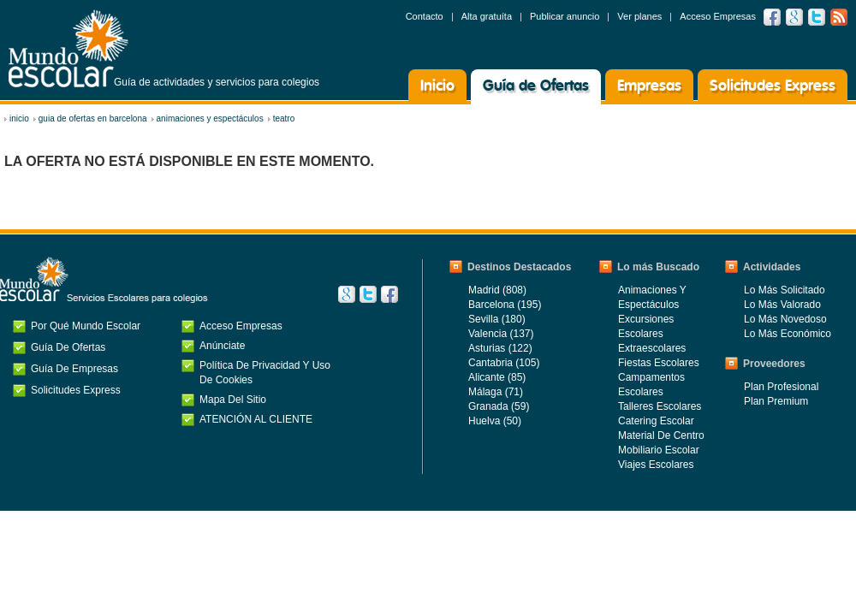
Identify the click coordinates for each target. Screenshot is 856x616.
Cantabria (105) (504, 363)
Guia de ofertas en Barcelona (93, 118)
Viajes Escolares (656, 465)
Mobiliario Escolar (659, 450)
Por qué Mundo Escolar (86, 326)
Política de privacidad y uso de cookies (265, 373)
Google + (794, 17)
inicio (19, 118)
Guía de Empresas (74, 369)
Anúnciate (222, 346)
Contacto (425, 16)
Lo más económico (788, 334)
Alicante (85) (497, 377)
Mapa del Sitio (233, 400)
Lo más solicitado (785, 290)
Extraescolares (652, 348)
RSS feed (839, 17)
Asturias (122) (500, 348)
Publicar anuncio (565, 16)
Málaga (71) (496, 392)
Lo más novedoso (785, 319)
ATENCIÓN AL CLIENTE (256, 419)
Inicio (437, 86)
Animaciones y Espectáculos (210, 118)
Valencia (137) (501, 334)
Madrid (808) (497, 290)
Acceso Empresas (718, 16)
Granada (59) (499, 406)
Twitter (817, 17)
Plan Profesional (781, 387)
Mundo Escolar (68, 48)
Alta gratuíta (487, 16)
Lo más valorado (782, 305)
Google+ (347, 294)
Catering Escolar (656, 421)
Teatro (284, 118)
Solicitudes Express (773, 86)
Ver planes (639, 16)
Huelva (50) (495, 421)
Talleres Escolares (660, 406)
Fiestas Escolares (659, 363)
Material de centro (661, 435)
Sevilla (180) (497, 319)
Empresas (649, 86)
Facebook (772, 17)
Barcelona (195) (505, 305)
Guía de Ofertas (536, 86)
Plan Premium (776, 401)
